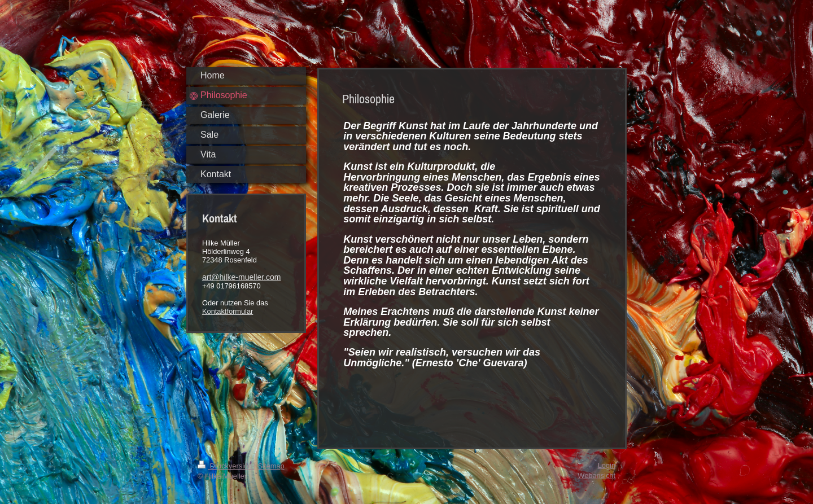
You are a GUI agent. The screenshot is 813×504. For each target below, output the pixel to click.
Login (607, 465)
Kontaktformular (228, 311)
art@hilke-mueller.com (241, 277)
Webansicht (596, 475)
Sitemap (271, 466)
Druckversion (226, 466)
